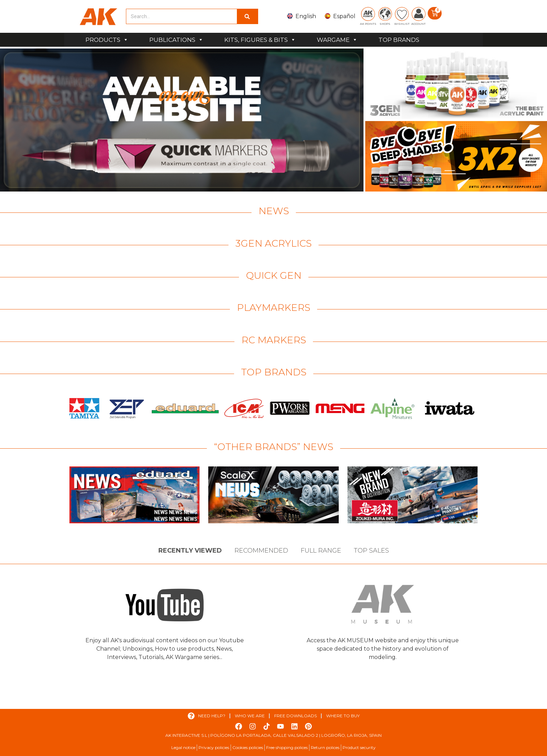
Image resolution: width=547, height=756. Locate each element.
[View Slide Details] (182, 120)
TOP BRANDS (399, 40)
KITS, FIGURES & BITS (260, 40)
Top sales (371, 551)
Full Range (321, 551)
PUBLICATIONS (176, 40)
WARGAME (337, 40)
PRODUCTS (107, 40)
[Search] (247, 16)
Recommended (261, 551)
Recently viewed (190, 551)
